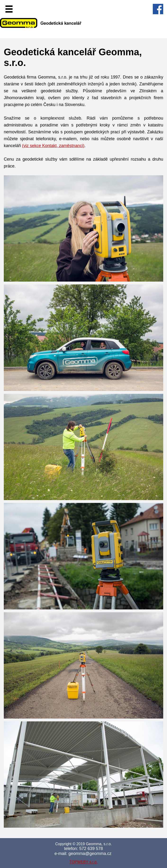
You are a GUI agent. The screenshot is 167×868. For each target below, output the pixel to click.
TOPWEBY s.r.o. (83, 862)
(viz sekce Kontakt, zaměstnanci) (53, 146)
